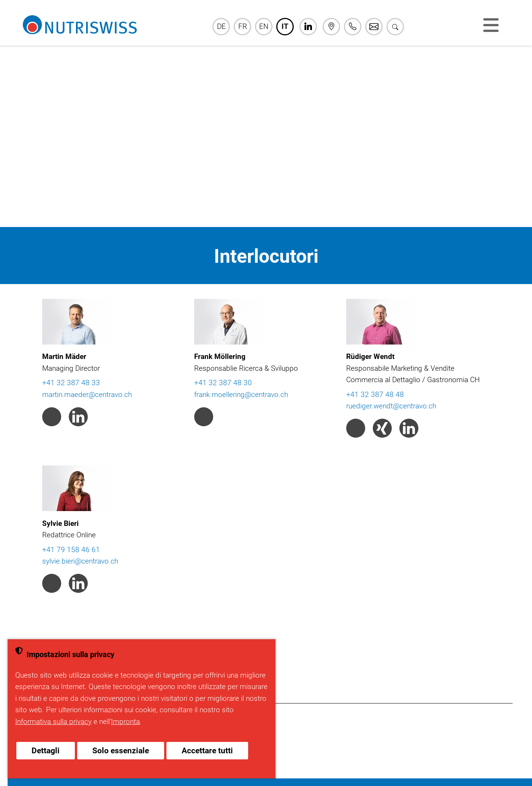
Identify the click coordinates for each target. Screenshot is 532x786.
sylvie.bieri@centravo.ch (80, 561)
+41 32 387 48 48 (375, 395)
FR (243, 26)
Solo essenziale (121, 751)
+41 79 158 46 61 (71, 550)
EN (264, 26)
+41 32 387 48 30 (223, 383)
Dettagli (46, 751)
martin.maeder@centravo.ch (87, 395)
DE (221, 26)
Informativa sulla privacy (53, 722)
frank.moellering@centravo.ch (241, 395)
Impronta (125, 722)
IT (285, 26)
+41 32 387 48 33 (71, 383)
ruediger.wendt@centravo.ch (391, 406)
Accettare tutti (207, 751)
